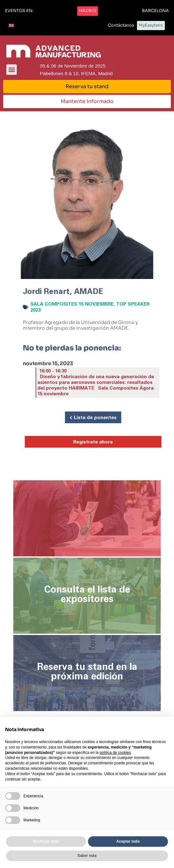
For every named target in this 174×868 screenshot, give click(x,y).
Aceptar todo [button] (128, 841)
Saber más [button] (87, 856)
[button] (19, 11)
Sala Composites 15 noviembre (72, 304)
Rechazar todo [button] (46, 841)
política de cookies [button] (115, 753)
